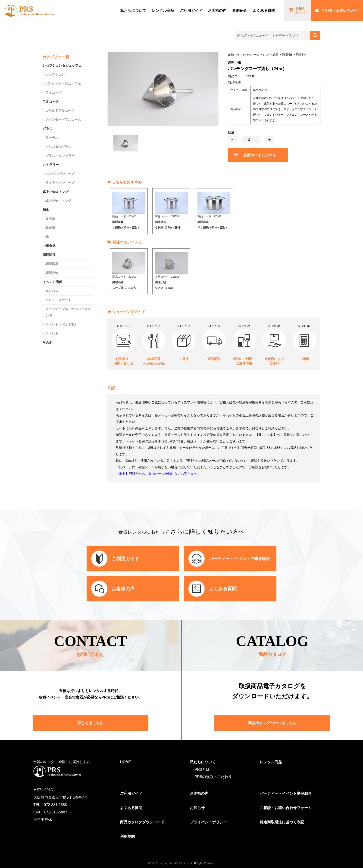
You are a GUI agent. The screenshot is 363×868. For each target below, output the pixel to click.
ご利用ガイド (131, 793)
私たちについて (133, 11)
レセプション (55, 74)
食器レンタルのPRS (30, 11)
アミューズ (53, 92)
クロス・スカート (58, 300)
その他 (47, 342)
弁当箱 (50, 219)
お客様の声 (217, 11)
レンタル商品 (163, 11)
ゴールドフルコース (60, 111)
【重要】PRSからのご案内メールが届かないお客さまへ (156, 474)
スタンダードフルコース (63, 120)
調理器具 (52, 264)
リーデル (52, 138)
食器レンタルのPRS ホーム (244, 55)
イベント (52, 333)
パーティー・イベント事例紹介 (286, 793)
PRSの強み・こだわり (213, 777)
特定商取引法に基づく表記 (282, 822)
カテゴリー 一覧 (56, 57)
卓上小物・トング (58, 201)
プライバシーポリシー (208, 822)
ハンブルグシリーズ (60, 174)
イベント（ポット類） (62, 324)
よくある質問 (264, 11)
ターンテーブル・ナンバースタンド (68, 312)
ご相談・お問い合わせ (340, 11)
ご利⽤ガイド (191, 11)
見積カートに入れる (260, 155)
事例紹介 (240, 11)
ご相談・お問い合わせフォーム (286, 808)
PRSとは (202, 769)
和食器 (50, 228)
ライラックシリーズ (60, 183)
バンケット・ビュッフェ (63, 83)
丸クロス (52, 291)
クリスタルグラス (58, 147)
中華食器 (49, 246)
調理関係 (287, 55)
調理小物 (52, 273)
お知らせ (197, 808)
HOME (125, 762)
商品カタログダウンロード (142, 822)
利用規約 (127, 836)
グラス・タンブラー (60, 156)
